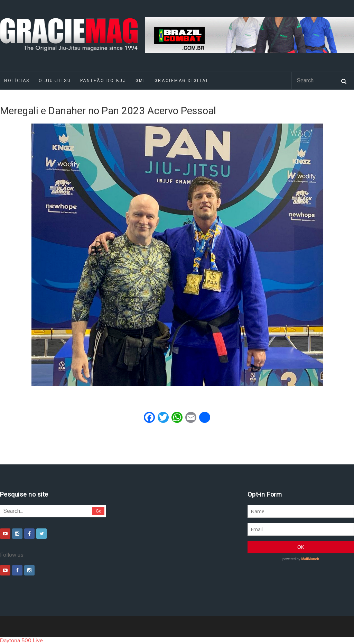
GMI (141, 81)
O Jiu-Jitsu (55, 81)
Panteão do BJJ (103, 81)
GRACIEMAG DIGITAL (182, 81)
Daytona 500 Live (21, 641)
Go (99, 511)
